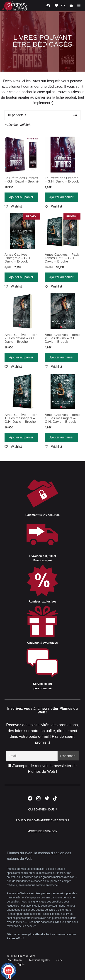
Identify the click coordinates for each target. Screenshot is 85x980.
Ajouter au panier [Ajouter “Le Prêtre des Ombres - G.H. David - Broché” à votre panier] (21, 197)
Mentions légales (39, 960)
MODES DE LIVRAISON (42, 831)
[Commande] (42, 115)
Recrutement (15, 960)
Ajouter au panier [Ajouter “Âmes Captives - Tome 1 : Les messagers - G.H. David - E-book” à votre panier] (62, 437)
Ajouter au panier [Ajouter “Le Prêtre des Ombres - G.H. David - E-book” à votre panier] (62, 197)
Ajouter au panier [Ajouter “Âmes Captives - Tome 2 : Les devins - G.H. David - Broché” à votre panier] (21, 357)
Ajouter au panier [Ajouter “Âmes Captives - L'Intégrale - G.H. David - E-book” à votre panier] (21, 277)
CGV (59, 960)
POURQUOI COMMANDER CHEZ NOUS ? (42, 820)
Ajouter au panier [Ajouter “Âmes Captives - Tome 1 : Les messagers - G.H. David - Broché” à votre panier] (21, 437)
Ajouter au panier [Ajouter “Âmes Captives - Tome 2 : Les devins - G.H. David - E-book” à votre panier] (62, 357)
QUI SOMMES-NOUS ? (42, 810)
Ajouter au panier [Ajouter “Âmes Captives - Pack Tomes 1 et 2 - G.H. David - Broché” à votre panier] (62, 277)
